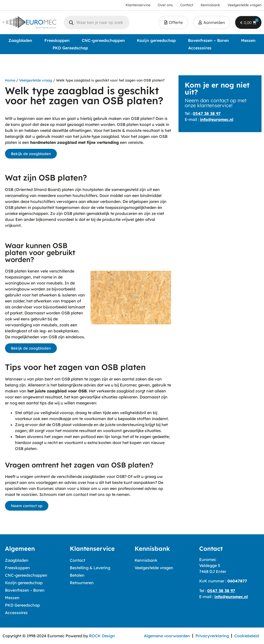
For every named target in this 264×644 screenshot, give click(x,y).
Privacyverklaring (212, 636)
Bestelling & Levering (90, 568)
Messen (248, 40)
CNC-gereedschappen (103, 40)
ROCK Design (102, 636)
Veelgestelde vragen (154, 568)
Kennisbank (146, 560)
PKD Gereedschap (70, 48)
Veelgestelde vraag (36, 80)
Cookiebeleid (247, 636)
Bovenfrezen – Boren (208, 40)
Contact (78, 560)
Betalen (77, 575)
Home (10, 80)
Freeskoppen (57, 40)
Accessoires (200, 48)
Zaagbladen (20, 40)
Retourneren (82, 583)
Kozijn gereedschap (156, 40)
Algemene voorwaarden (167, 636)
